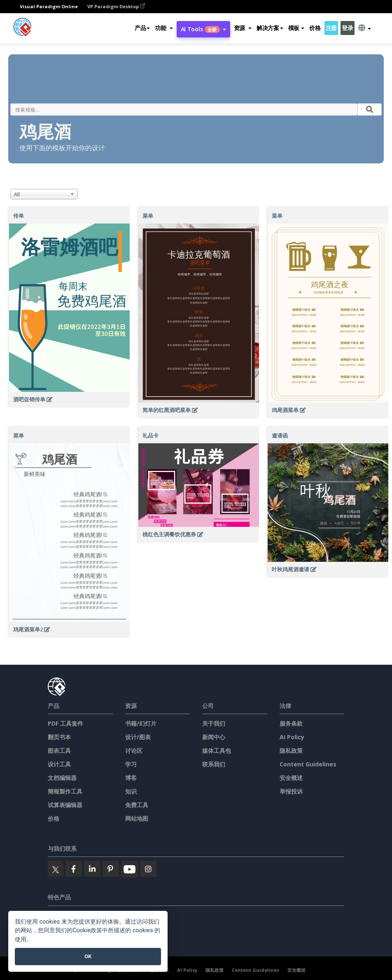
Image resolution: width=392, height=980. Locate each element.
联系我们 (214, 764)
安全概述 (291, 778)
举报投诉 (291, 791)
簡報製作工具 (65, 791)
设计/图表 (138, 737)
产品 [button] (142, 28)
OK (88, 956)
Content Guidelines (308, 764)
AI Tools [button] (203, 29)
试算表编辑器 (65, 805)
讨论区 (134, 751)
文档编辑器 (62, 778)
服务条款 (291, 723)
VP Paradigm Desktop (116, 6)
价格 (315, 28)
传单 (19, 216)
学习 (131, 764)
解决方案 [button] (270, 28)
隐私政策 (291, 751)
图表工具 (59, 751)
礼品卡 (150, 435)
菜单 (148, 216)
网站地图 (137, 818)
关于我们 (214, 723)
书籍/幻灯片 (141, 723)
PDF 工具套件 (65, 723)
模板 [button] (296, 28)
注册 (331, 28)
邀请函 (280, 435)
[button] (164, 28)
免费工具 (137, 805)
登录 (347, 28)
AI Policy (292, 737)
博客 (131, 778)
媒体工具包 (217, 751)
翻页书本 (59, 737)
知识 (131, 791)
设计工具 (59, 764)
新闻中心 (214, 737)
